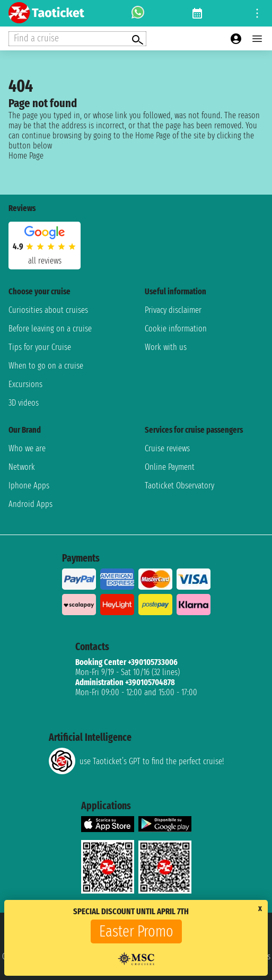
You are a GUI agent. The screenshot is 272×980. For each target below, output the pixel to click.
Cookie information (176, 329)
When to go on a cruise (46, 366)
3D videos (24, 403)
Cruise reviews (167, 448)
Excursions (25, 384)
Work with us (166, 347)
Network (22, 467)
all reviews (45, 261)
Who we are (27, 448)
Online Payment (170, 467)
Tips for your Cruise (40, 347)
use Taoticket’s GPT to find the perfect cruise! (136, 761)
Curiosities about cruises (48, 310)
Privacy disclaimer (173, 310)
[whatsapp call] (138, 13)
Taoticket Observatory (179, 485)
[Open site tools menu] (257, 13)
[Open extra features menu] (77, 39)
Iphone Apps (29, 485)
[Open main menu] (257, 39)
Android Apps (30, 504)
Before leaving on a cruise (50, 329)
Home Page (26, 156)
